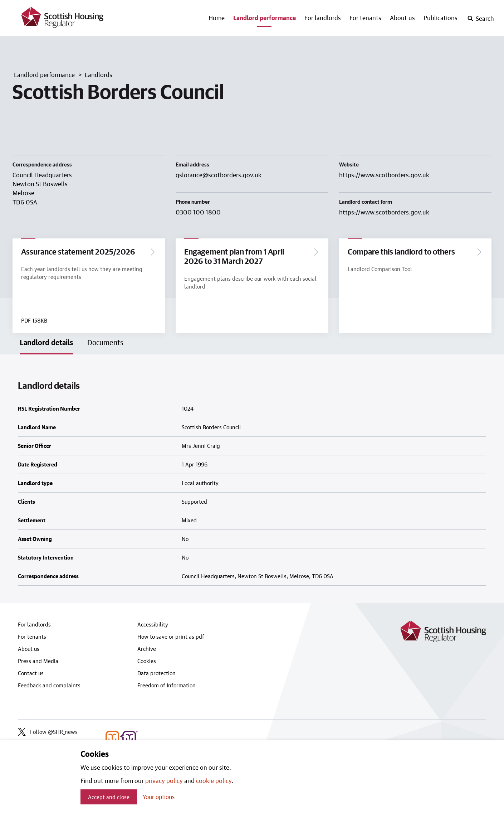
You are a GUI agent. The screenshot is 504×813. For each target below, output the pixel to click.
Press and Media (38, 661)
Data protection (156, 673)
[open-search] (481, 19)
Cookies (147, 661)
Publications (441, 18)
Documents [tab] (105, 343)
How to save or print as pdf (171, 637)
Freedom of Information (167, 685)
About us (402, 18)
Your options (159, 797)
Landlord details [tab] (46, 343)
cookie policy (214, 780)
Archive (147, 649)
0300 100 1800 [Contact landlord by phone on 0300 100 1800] (198, 212)
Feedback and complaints (49, 685)
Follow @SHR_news (48, 732)
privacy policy (164, 780)
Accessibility (153, 624)
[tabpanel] (252, 479)
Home (217, 18)
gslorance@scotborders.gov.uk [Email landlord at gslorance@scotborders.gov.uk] (219, 175)
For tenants (365, 18)
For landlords (323, 18)
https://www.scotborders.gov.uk (384, 175)
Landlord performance (265, 18)
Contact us (31, 673)
